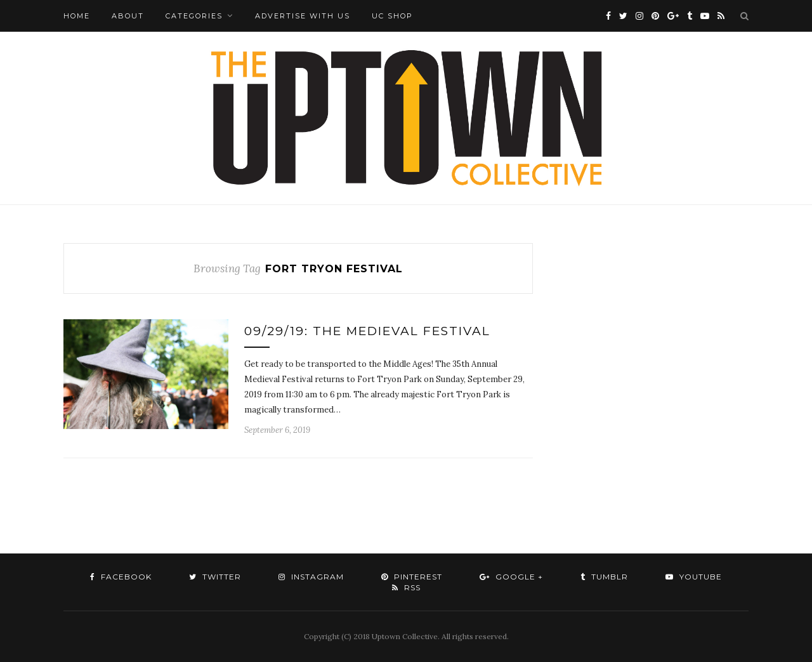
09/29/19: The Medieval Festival (367, 331)
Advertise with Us (303, 16)
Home (77, 16)
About (128, 16)
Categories (194, 16)
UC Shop (392, 16)
